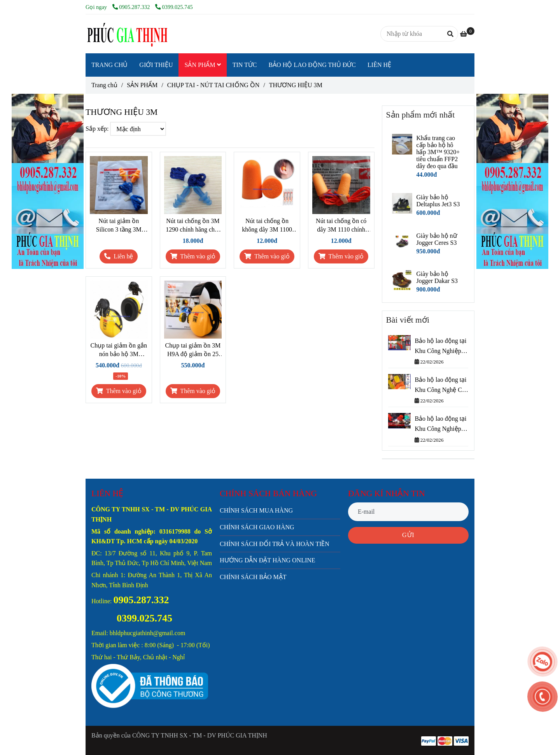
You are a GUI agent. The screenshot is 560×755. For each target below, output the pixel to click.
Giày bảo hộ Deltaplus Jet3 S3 (438, 201)
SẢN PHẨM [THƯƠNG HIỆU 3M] (142, 85)
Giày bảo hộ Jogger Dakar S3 (437, 277)
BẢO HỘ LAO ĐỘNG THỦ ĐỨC (312, 65)
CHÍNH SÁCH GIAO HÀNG (257, 527)
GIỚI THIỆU (156, 65)
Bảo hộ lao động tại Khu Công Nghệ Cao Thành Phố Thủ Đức (441, 385)
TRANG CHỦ (109, 65)
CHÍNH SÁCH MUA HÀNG (256, 510)
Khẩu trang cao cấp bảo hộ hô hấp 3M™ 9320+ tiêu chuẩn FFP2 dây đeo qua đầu (438, 152)
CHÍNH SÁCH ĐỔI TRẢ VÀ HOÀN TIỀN (275, 544)
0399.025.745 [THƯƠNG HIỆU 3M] (174, 7)
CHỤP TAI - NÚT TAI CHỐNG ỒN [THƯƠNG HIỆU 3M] (213, 85)
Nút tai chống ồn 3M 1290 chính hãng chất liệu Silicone (193, 226)
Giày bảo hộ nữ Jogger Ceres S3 (437, 239)
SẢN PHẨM (202, 65)
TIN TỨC (245, 65)
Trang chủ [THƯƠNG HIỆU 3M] (104, 85)
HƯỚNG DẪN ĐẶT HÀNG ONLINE (268, 560)
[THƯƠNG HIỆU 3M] (126, 34)
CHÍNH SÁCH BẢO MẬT (253, 577)
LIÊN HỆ (379, 65)
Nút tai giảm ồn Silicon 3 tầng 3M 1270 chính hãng (119, 226)
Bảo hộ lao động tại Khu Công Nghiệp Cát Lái (440, 347)
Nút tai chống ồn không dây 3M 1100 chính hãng (267, 226)
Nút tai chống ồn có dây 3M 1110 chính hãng (341, 226)
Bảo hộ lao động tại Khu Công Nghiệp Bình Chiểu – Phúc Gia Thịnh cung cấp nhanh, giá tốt (440, 424)
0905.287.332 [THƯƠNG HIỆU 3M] (132, 7)
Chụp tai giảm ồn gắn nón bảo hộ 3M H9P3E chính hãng (119, 350)
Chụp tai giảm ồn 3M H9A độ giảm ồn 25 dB (193, 350)
